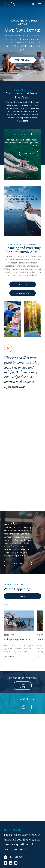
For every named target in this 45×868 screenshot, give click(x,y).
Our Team (18, 564)
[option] (22, 41)
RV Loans (23, 285)
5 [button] (27, 75)
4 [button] (25, 75)
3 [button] (23, 75)
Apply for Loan (22, 60)
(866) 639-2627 (16, 857)
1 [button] (19, 75)
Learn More (9, 656)
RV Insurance (22, 293)
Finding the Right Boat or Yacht (18, 639)
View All (22, 596)
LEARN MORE (16, 210)
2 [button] (21, 75)
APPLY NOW (29, 153)
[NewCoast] (9, 4)
